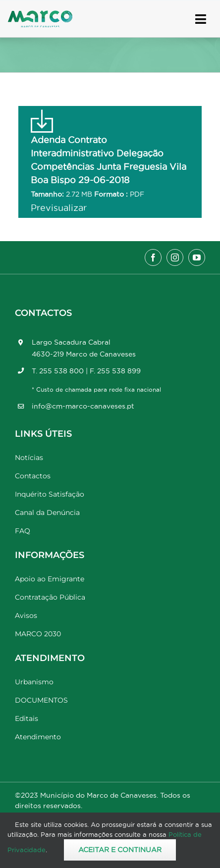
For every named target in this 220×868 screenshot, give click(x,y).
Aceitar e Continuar (120, 850)
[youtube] (197, 257)
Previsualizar (59, 208)
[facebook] (153, 257)
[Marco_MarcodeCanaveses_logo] (40, 15)
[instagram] (175, 257)
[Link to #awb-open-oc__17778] (201, 19)
